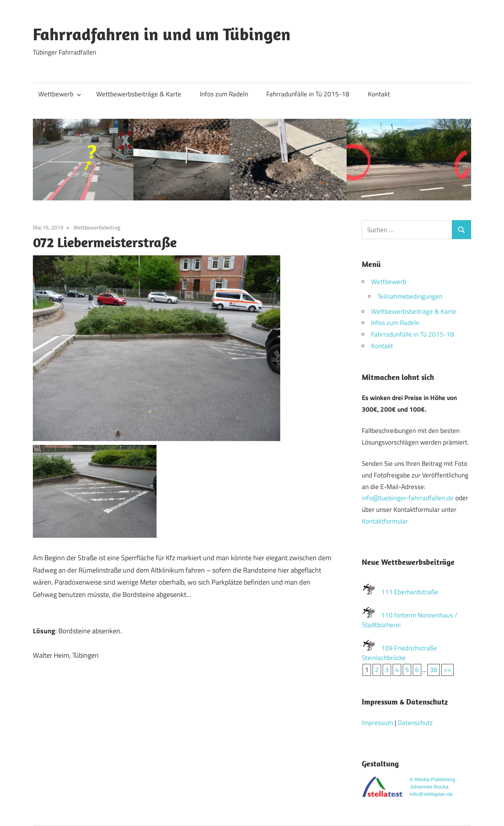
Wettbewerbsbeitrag (97, 227)
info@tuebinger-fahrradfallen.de (408, 498)
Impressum (377, 723)
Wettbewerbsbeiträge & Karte (139, 94)
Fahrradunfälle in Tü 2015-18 (308, 94)
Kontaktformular (385, 521)
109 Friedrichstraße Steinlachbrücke (399, 653)
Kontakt (379, 94)
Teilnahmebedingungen (410, 296)
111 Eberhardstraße (410, 592)
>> (448, 670)
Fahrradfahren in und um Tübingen (162, 34)
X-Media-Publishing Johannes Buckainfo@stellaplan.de (432, 787)
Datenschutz (415, 723)
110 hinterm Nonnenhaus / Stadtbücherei (409, 620)
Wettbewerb (60, 94)
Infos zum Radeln (224, 94)
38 (434, 670)
